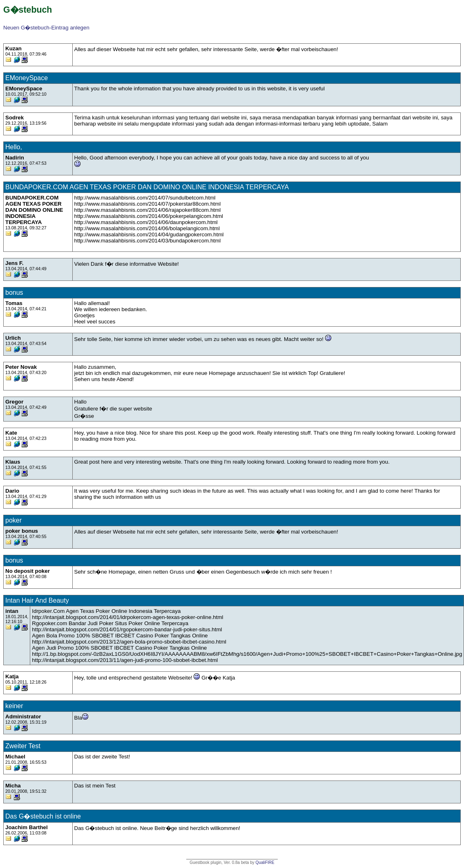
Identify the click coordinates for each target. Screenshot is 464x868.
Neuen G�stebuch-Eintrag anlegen (46, 28)
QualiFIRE (265, 862)
